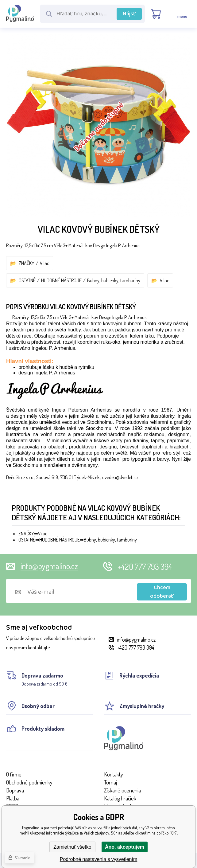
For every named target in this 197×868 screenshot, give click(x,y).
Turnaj (110, 782)
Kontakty (114, 774)
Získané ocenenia (122, 790)
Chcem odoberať (162, 592)
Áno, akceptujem (125, 847)
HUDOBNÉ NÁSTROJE (61, 280)
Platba (13, 798)
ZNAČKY (27, 263)
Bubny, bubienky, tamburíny (114, 280)
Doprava (15, 790)
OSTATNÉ (27, 280)
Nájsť (129, 14)
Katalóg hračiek (120, 798)
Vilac (44, 263)
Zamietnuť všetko (72, 847)
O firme (14, 774)
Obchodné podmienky (29, 782)
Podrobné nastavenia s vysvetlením (99, 859)
